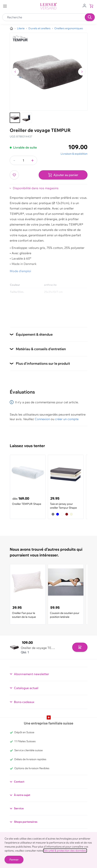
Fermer (14, 860)
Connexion (42, 419)
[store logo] (49, 6)
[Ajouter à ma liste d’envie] (14, 175)
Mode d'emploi (20, 271)
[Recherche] (90, 17)
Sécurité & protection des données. (65, 851)
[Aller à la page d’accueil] (11, 28)
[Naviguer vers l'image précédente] (15, 72)
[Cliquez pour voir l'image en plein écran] (49, 72)
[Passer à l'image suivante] (82, 72)
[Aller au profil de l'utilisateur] (84, 5)
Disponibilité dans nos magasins (36, 188)
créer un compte (67, 419)
